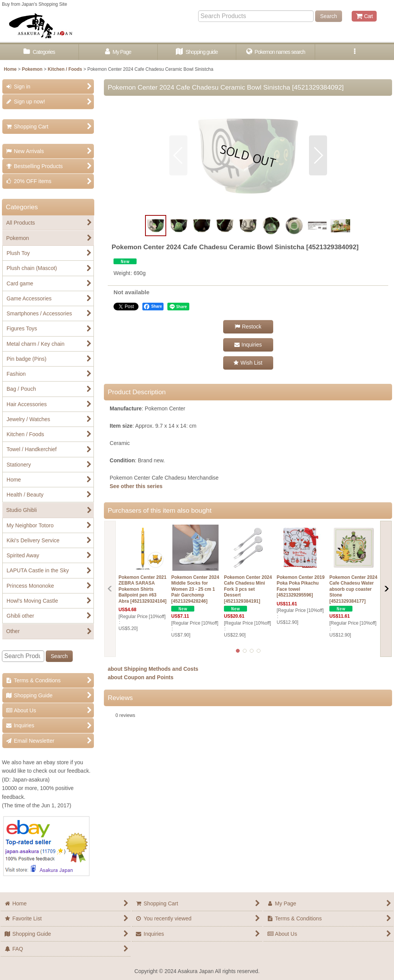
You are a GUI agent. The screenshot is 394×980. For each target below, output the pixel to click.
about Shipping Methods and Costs (153, 669)
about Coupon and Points (141, 677)
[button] (355, 52)
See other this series (136, 486)
